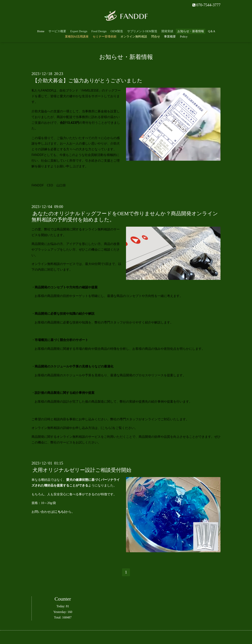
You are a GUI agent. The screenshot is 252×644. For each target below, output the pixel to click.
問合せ (156, 37)
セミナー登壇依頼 (105, 37)
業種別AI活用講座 (77, 37)
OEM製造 (117, 31)
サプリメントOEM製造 (142, 31)
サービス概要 (57, 31)
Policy (184, 37)
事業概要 (170, 37)
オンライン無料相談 (134, 37)
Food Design (99, 31)
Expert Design (79, 31)
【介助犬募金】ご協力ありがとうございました (87, 81)
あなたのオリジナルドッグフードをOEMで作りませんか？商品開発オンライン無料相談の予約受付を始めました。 (125, 217)
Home (41, 31)
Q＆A (212, 31)
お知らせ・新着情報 (191, 31)
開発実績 (167, 31)
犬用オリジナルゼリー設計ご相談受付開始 (82, 470)
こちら (107, 428)
